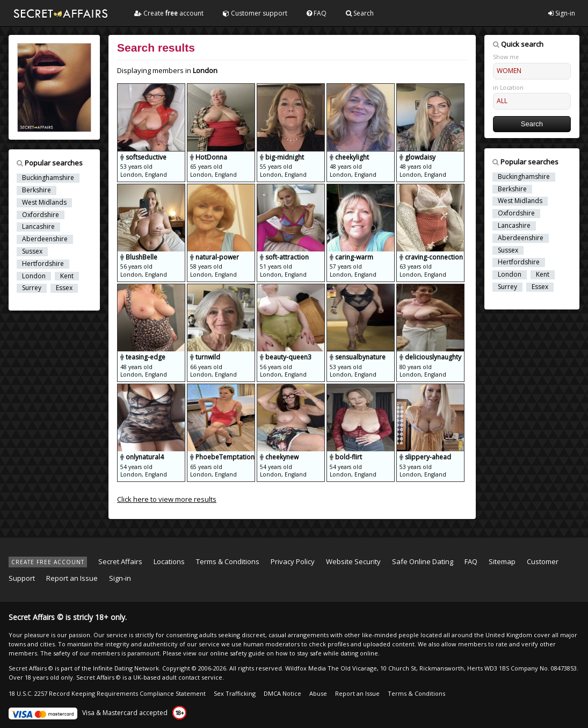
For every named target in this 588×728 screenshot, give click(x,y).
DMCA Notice (282, 693)
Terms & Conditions (228, 561)
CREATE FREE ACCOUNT (48, 562)
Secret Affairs (120, 561)
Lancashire (38, 227)
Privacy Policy (293, 561)
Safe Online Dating (423, 561)
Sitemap (502, 561)
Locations (169, 561)
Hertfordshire (43, 264)
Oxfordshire (41, 215)
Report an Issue (72, 578)
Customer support (255, 13)
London (34, 276)
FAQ (317, 13)
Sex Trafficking (235, 693)
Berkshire (37, 190)
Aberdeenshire (45, 239)
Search (360, 13)
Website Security (353, 561)
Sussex (32, 251)
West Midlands (44, 203)
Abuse (318, 693)
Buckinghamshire (48, 178)
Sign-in (562, 13)
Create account (169, 13)
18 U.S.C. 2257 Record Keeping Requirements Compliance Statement (107, 693)
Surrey (32, 288)
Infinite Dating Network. (127, 668)
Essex (64, 288)
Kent (67, 276)
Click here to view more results (167, 499)
